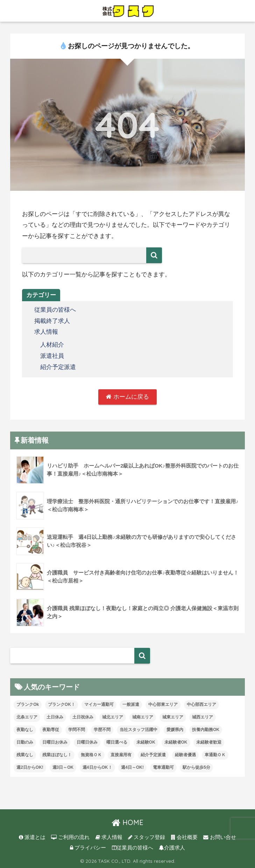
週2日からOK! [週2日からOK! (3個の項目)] (30, 767)
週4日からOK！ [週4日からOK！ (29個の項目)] (97, 767)
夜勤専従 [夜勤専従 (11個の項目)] (51, 730)
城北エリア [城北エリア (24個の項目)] (113, 717)
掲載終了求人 (52, 321)
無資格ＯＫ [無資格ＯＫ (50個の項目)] (91, 754)
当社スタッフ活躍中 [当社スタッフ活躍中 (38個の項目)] (139, 730)
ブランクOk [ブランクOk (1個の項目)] (28, 704)
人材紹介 (52, 344)
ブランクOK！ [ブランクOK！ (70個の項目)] (62, 704)
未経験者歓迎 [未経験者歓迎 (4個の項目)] (209, 742)
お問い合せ (220, 837)
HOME (127, 822)
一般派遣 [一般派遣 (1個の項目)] (131, 704)
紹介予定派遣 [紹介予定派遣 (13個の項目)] (153, 754)
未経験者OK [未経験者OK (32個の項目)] (176, 742)
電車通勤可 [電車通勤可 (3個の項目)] (163, 767)
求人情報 (46, 332)
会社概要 (184, 837)
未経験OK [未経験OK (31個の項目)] (146, 742)
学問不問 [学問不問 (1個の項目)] (77, 730)
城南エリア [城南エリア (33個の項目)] (143, 717)
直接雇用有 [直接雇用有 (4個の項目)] (121, 754)
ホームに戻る (127, 396)
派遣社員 (52, 355)
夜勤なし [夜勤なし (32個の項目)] (25, 730)
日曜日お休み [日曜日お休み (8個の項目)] (55, 742)
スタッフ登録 (147, 837)
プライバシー (88, 847)
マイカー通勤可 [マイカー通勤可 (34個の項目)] (99, 704)
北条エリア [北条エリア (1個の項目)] (27, 717)
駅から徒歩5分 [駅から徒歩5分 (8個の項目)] (196, 767)
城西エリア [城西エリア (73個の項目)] (203, 717)
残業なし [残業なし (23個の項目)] (25, 754)
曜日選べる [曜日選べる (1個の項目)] (117, 742)
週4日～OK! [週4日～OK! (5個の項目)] (132, 767)
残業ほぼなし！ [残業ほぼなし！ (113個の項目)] (57, 754)
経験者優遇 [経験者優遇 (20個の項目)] (185, 754)
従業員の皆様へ (55, 310)
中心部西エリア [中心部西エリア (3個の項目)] (201, 704)
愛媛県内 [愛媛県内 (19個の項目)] (175, 730)
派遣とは (32, 837)
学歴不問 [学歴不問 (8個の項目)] (102, 730)
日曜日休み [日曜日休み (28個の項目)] (87, 742)
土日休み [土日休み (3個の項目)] (55, 717)
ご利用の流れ (70, 837)
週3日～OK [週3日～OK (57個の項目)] (63, 767)
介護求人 (172, 847)
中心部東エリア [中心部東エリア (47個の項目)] (163, 704)
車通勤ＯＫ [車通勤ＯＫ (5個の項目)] (215, 754)
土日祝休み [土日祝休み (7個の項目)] (83, 717)
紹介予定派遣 (58, 366)
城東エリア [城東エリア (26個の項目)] (173, 717)
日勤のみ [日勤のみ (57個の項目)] (25, 742)
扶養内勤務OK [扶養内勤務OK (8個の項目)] (206, 730)
